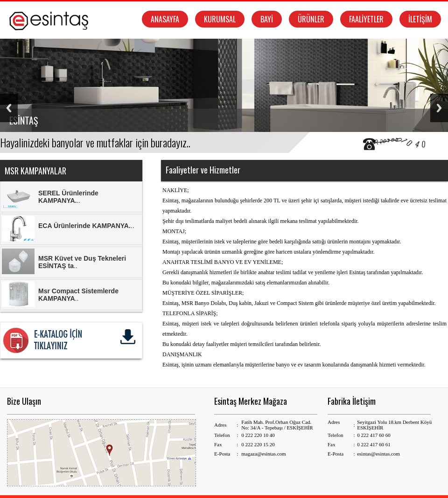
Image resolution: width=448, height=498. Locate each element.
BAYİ (267, 19)
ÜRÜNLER (311, 19)
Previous (9, 108)
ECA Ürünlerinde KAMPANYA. (84, 226)
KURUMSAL (220, 19)
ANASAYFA (165, 19)
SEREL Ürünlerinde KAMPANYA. (68, 197)
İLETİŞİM (420, 19)
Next (439, 108)
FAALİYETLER (366, 19)
